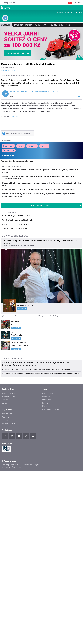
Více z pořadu (9, 281)
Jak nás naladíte (49, 540)
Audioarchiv (69, 12)
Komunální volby (9, 543)
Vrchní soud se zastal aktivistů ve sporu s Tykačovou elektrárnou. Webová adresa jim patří (36, 516)
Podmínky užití (27, 611)
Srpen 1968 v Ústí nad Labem (24, 315)
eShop (5, 549)
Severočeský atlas (8, 71)
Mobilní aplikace (8, 570)
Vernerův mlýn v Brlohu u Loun (25, 284)
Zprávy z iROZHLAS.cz (12, 451)
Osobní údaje (15, 611)
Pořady (29, 25)
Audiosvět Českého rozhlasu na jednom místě (18, 208)
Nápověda (46, 543)
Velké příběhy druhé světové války (26, 294)
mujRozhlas (6, 187)
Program (59, 12)
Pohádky (32, 193)
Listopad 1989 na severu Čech (25, 305)
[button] (79, 143)
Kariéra (45, 549)
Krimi (21, 193)
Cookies (5, 611)
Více (69, 25)
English (37, 611)
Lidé (61, 25)
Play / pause (5, 140)
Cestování (6, 25)
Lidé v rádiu (47, 546)
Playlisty (53, 25)
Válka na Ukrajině (9, 540)
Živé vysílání (9, 197)
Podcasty (6, 567)
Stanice (5, 546)
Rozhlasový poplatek (51, 556)
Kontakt (45, 553)
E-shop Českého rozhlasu (15, 329)
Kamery (79, 12)
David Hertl (15, 163)
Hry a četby (8, 193)
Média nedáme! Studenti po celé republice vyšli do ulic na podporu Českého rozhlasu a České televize (41, 520)
